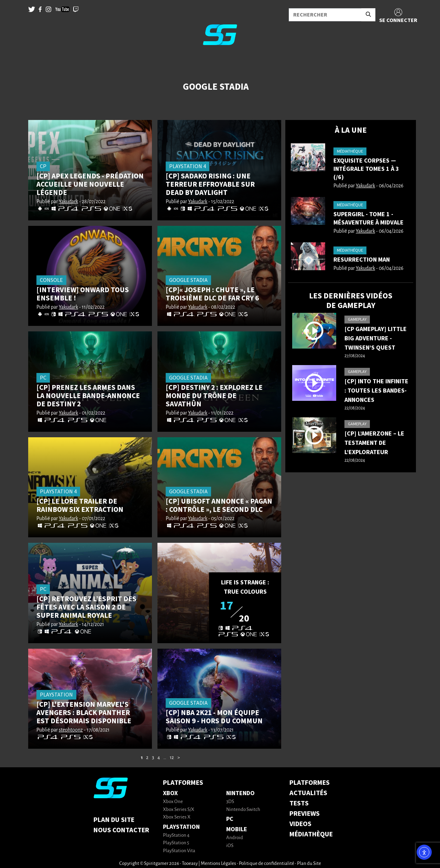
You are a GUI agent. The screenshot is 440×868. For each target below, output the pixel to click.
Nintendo (240, 793)
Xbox (170, 793)
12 (172, 758)
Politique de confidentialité (267, 864)
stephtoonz (71, 730)
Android (235, 838)
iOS (230, 846)
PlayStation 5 (176, 843)
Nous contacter (121, 830)
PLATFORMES (310, 783)
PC (230, 819)
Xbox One (173, 802)
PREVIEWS (305, 814)
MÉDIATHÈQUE (311, 834)
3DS (230, 802)
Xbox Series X (177, 817)
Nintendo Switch (243, 810)
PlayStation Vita (179, 851)
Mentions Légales (218, 864)
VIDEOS (300, 824)
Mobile (237, 829)
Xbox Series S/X (179, 810)
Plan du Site (114, 820)
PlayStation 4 (176, 836)
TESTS (299, 803)
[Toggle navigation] (14, 62)
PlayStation (181, 827)
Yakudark (68, 202)
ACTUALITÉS (308, 793)
